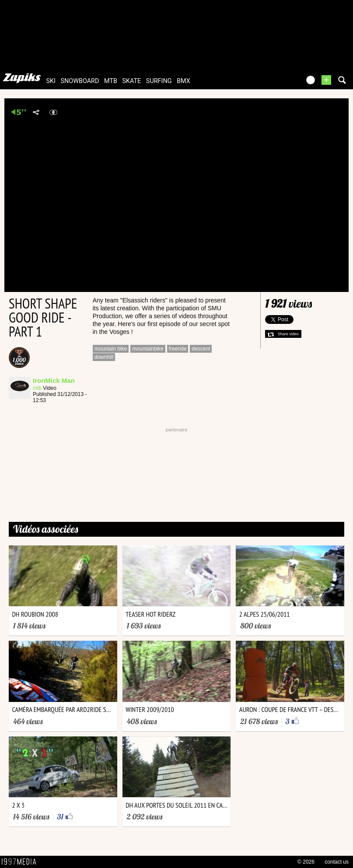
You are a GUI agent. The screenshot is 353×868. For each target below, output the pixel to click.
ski (51, 81)
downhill (104, 357)
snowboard (80, 81)
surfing (159, 81)
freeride (178, 349)
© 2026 (306, 862)
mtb (111, 81)
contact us (337, 862)
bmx (183, 81)
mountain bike (111, 349)
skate (131, 81)
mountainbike (148, 349)
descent (201, 349)
